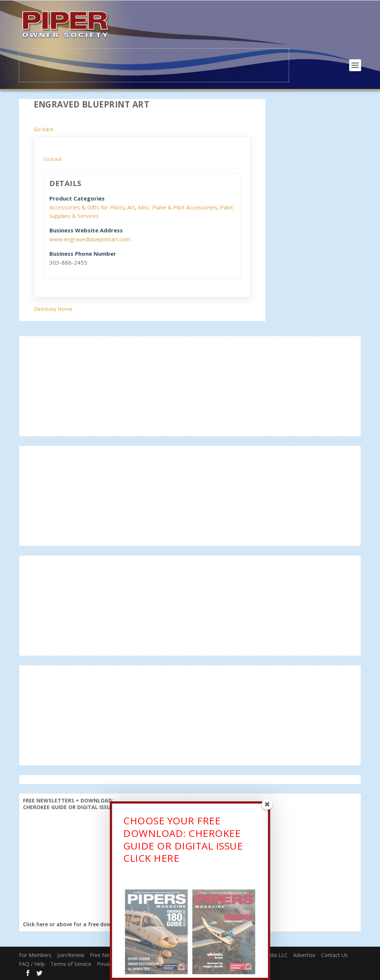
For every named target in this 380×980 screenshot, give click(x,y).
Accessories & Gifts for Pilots (87, 206)
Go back (44, 128)
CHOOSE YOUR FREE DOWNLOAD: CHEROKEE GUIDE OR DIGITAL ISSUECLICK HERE (183, 842)
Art (131, 206)
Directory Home (53, 309)
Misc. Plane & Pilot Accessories (178, 206)
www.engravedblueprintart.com (90, 238)
